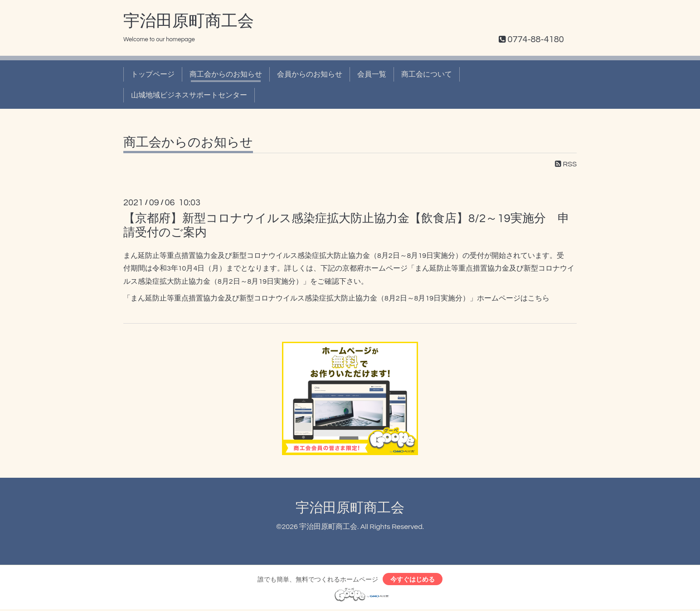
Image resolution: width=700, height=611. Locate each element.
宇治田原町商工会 (189, 21)
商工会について (427, 74)
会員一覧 (372, 74)
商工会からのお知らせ (226, 74)
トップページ (153, 74)
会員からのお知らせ (310, 74)
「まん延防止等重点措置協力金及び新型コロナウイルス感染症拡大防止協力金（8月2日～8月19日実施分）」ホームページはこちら (336, 298)
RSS (566, 164)
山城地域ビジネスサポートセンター (189, 95)
